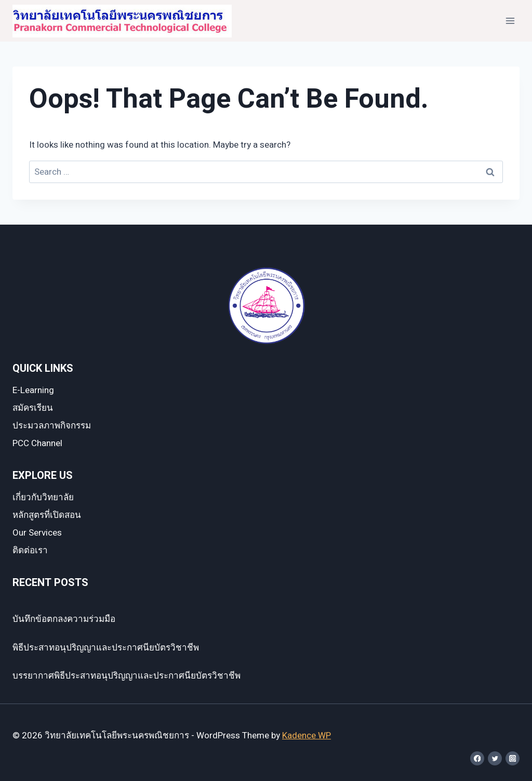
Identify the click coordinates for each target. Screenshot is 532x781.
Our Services (37, 533)
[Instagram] (513, 758)
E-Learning (33, 390)
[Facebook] (477, 758)
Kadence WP (307, 736)
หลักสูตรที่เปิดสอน (47, 515)
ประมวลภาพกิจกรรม (52, 426)
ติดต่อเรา (30, 550)
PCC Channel (37, 443)
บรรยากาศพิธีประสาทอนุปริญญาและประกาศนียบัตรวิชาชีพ (127, 676)
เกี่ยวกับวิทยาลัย (43, 497)
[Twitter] (495, 758)
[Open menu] (510, 21)
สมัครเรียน (33, 408)
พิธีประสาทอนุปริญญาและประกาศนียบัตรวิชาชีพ (106, 648)
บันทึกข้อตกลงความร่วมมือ (64, 619)
